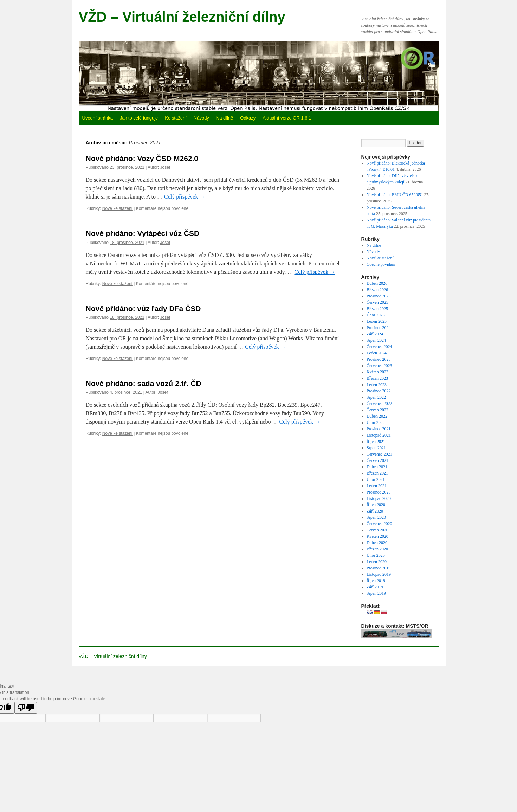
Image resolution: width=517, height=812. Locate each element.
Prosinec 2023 (379, 359)
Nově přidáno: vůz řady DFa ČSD (143, 308)
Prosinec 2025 (379, 296)
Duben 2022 (377, 416)
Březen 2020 (377, 549)
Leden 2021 (377, 486)
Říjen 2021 (376, 442)
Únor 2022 (376, 423)
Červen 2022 (377, 410)
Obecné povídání (381, 264)
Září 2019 (375, 587)
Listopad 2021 (379, 435)
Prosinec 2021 (379, 429)
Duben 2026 (377, 283)
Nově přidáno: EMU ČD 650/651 (395, 195)
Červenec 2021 (379, 454)
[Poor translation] (26, 708)
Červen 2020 (377, 530)
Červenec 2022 (379, 404)
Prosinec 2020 (379, 492)
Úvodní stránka (98, 118)
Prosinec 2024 (379, 328)
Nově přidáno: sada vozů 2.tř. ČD (144, 383)
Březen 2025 (377, 309)
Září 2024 (375, 334)
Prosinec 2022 (379, 391)
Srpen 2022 (376, 397)
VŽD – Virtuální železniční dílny (182, 17)
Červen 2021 (377, 460)
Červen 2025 (377, 302)
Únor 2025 (376, 315)
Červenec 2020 (379, 524)
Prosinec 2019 (379, 568)
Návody (201, 118)
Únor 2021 (376, 479)
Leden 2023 (377, 385)
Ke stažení (176, 118)
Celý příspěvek (185, 197)
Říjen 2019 (376, 581)
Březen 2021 (377, 473)
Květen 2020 (377, 536)
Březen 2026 (377, 290)
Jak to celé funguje (139, 118)
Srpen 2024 (376, 340)
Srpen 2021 (376, 448)
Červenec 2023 (379, 366)
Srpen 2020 (376, 517)
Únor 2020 (376, 555)
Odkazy (248, 118)
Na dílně (225, 118)
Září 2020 (375, 511)
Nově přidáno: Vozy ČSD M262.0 (142, 158)
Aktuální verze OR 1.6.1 (287, 118)
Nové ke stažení (117, 208)
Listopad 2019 (379, 574)
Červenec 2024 (379, 347)
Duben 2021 (377, 467)
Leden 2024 (377, 353)
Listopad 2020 (379, 498)
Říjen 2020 (376, 505)
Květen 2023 (377, 372)
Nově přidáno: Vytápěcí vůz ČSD (143, 233)
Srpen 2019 (376, 593)
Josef (165, 167)
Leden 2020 (377, 562)
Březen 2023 (377, 378)
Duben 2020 (377, 543)
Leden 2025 (377, 321)
